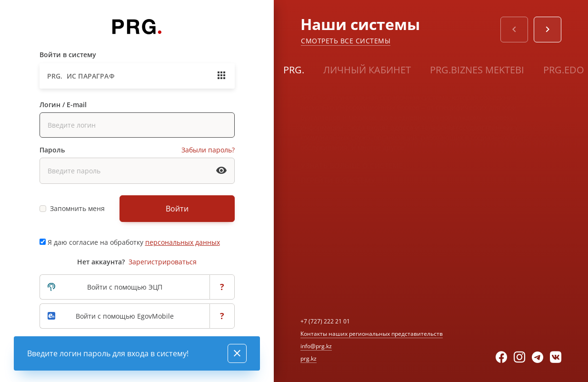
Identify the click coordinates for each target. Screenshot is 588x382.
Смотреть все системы (346, 41)
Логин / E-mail (63, 105)
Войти (177, 209)
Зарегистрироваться (163, 262)
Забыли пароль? (208, 150)
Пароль (52, 150)
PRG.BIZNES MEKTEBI (477, 70)
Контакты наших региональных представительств (372, 334)
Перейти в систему (338, 180)
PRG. (294, 70)
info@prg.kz (316, 346)
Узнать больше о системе (352, 166)
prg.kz (309, 358)
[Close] (237, 353)
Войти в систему (68, 55)
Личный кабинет (367, 70)
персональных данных (183, 242)
